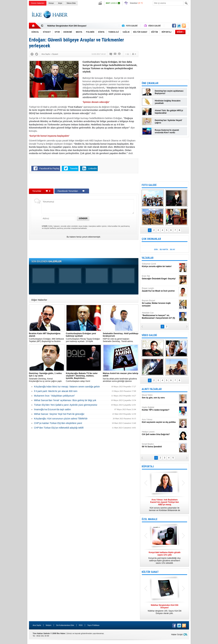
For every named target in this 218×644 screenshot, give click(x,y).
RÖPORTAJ (148, 466)
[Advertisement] (205, 57)
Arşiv (60, 3)
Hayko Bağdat (160, 409)
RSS (81, 625)
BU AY (173, 250)
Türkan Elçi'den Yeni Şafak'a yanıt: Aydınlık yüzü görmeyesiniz (66, 405)
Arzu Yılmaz (160, 421)
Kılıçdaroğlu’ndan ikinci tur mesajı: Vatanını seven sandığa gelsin (67, 387)
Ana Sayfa (37, 625)
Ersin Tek (160, 277)
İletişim (49, 625)
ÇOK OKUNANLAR (151, 239)
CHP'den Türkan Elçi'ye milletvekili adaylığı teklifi (59, 428)
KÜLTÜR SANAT (150, 572)
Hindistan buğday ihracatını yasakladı (168, 102)
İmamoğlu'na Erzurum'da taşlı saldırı (52, 409)
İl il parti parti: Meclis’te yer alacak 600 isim (56, 391)
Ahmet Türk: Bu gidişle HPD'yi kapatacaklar (169, 112)
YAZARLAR (148, 258)
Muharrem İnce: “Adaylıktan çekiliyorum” (54, 396)
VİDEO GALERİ (149, 335)
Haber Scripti (177, 635)
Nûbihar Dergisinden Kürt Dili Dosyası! (67, 26)
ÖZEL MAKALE (150, 519)
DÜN (156, 250)
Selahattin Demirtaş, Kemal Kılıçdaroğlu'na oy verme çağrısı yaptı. (47, 377)
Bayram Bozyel (160, 303)
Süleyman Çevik (160, 265)
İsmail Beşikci (160, 445)
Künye (51, 3)
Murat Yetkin (160, 396)
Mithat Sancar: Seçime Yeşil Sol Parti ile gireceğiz (59, 414)
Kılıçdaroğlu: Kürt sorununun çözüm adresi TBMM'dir (61, 419)
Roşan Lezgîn (160, 290)
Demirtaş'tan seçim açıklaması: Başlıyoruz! (169, 92)
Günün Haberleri (38, 3)
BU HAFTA (164, 250)
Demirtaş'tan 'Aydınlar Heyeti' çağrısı (168, 122)
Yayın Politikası (93, 625)
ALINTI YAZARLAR (152, 389)
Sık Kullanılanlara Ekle (65, 625)
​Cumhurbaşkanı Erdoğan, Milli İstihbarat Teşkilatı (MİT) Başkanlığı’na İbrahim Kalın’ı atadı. (47, 337)
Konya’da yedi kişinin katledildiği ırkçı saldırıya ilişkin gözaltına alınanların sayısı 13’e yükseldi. (165, 558)
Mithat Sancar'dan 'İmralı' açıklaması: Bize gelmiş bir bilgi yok (65, 400)
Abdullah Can (160, 315)
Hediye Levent (160, 433)
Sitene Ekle (71, 3)
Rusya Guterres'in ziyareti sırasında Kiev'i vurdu (167, 131)
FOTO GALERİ (149, 185)
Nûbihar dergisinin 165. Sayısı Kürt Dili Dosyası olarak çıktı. (165, 609)
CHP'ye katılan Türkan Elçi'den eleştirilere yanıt (58, 423)
